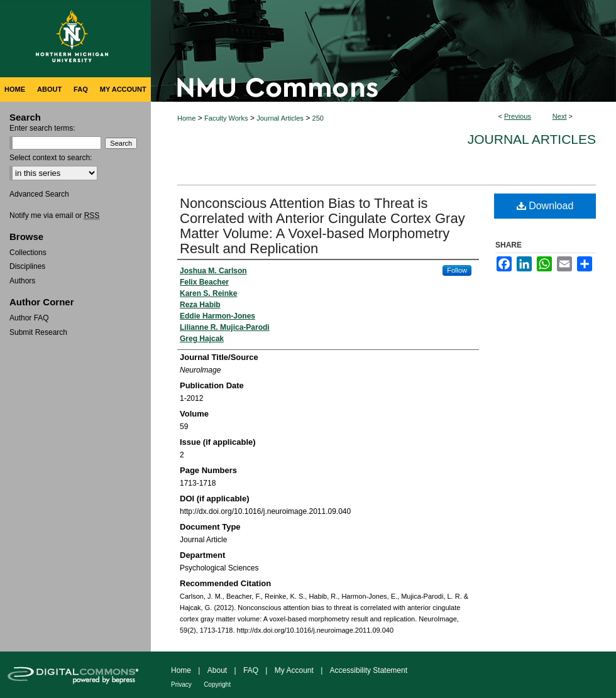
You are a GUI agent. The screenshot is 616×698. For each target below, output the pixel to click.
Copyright (217, 684)
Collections (28, 253)
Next (560, 116)
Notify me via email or (54, 215)
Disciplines (27, 266)
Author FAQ (29, 318)
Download (545, 206)
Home (186, 118)
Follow (457, 270)
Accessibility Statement (369, 670)
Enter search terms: (42, 128)
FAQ (251, 670)
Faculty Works (226, 118)
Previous (518, 116)
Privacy (181, 684)
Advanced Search (39, 194)
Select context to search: (51, 158)
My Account (294, 670)
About (217, 670)
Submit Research (38, 332)
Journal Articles (280, 118)
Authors (22, 281)
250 (318, 118)
